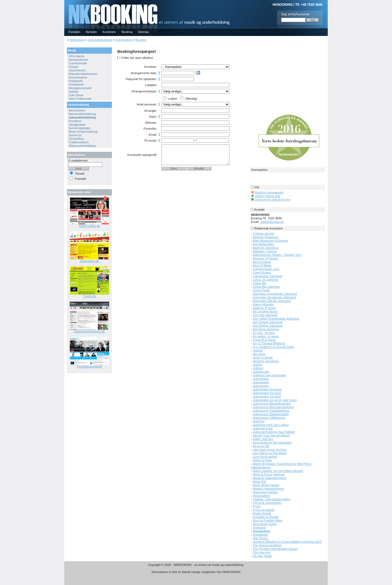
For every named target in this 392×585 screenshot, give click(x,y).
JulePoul (259, 421)
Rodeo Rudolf (262, 513)
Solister (74, 92)
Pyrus (257, 506)
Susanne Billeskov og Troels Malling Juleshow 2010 (287, 542)
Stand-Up (75, 135)
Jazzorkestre (77, 70)
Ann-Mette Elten (263, 244)
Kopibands (76, 81)
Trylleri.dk (89, 296)
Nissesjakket (261, 496)
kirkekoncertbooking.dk (89, 331)
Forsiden (74, 32)
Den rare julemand (265, 315)
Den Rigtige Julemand (268, 322)
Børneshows (77, 110)
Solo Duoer (76, 95)
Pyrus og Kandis (264, 510)
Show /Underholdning (83, 132)
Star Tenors (261, 538)
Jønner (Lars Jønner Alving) (271, 435)
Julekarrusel (261, 372)
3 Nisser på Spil (263, 234)
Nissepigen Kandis (265, 492)
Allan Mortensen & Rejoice (270, 241)
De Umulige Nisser (265, 311)
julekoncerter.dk (89, 226)
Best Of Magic (262, 265)
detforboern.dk (89, 261)
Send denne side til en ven (272, 199)
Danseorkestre (78, 60)
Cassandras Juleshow (268, 276)
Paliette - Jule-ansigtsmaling (272, 499)
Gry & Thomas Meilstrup (269, 343)
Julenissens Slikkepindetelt (271, 414)
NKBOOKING (65, 2)
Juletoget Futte (263, 428)
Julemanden (261, 379)
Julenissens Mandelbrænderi (272, 404)
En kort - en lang (264, 333)
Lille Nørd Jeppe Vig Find (270, 450)
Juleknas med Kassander (270, 375)
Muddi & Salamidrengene (270, 478)
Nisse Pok (260, 481)
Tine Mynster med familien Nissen (275, 549)
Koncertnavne (78, 77)
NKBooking (77, 40)
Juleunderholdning (100, 40)
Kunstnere (109, 32)
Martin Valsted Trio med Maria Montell (278, 471)
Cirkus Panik (261, 290)
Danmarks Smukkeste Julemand (274, 297)
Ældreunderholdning (82, 146)
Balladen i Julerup (265, 251)
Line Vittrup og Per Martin (270, 453)
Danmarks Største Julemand (272, 301)
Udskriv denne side (268, 196)
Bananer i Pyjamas (265, 258)
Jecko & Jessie (263, 357)
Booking (127, 32)
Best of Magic (262, 262)
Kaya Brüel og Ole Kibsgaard (272, 442)
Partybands (76, 84)
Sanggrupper (77, 125)
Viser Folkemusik (80, 99)
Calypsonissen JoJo (266, 269)
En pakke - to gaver (266, 336)
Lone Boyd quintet (265, 457)
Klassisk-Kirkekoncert (83, 74)
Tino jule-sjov (262, 552)
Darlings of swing (264, 308)
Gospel (73, 67)
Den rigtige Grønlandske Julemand (276, 319)
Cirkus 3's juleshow (266, 280)
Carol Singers (262, 272)
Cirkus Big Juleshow (266, 287)
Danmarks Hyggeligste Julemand (275, 294)
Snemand (259, 528)
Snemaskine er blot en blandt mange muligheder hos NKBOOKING (196, 572)
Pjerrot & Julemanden (267, 503)
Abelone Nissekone (266, 237)
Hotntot (258, 350)
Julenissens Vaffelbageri (269, 418)
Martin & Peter (262, 460)
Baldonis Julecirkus (266, 248)
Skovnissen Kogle (265, 524)
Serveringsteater (80, 128)
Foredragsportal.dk (89, 366)
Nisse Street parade (266, 485)
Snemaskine (124, 40)
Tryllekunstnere (79, 142)
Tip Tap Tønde (262, 556)
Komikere (75, 121)
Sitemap (143, 32)
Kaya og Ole (261, 446)
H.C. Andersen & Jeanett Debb (273, 347)
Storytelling (76, 139)
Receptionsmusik (80, 88)
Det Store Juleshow (266, 329)
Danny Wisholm (263, 304)
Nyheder (91, 32)
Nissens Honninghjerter (268, 489)
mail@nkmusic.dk (272, 222)
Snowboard (261, 535)
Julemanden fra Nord (267, 396)
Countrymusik (78, 63)
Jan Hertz (259, 354)
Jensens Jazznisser (266, 361)
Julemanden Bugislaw (267, 389)
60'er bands (76, 56)
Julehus (258, 368)
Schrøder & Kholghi (266, 517)
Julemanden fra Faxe (267, 393)
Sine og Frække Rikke (268, 520)
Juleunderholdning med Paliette (274, 432)
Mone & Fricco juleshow (269, 474)
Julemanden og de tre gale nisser (275, 400)
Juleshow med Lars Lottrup (271, 425)
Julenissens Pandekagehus (271, 411)
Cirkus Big (260, 283)
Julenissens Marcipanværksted (273, 407)
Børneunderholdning (82, 114)
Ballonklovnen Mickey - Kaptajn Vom (277, 255)
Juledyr (258, 365)
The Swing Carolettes (267, 545)
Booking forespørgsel (269, 192)
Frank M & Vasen (264, 340)
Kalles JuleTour (263, 439)
